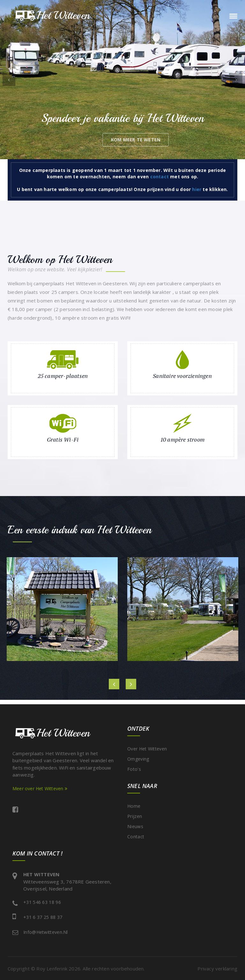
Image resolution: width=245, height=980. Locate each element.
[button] (9, 80)
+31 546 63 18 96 (42, 902)
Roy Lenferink (52, 969)
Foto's (134, 769)
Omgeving (138, 759)
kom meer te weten (164, 140)
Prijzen (135, 816)
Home (134, 806)
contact (160, 177)
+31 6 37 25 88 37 (43, 917)
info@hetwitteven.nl (46, 932)
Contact (136, 837)
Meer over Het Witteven (40, 788)
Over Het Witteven (147, 749)
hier (197, 189)
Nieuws (135, 826)
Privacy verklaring (217, 969)
